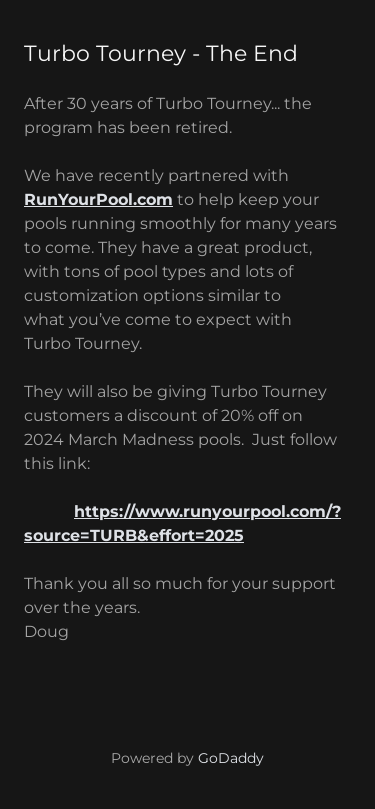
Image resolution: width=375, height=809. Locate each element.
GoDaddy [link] (231, 758)
